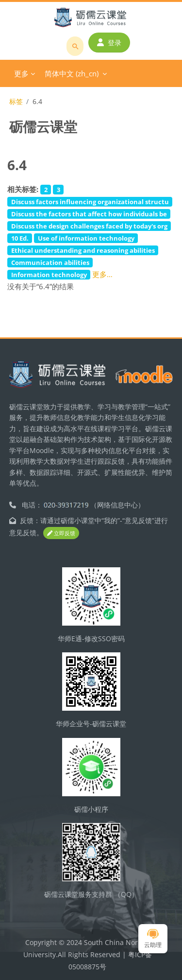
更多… (102, 274)
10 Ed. (20, 238)
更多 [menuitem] (21, 73)
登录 (109, 43)
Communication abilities (50, 262)
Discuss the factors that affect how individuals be (89, 214)
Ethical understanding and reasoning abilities (83, 250)
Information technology (49, 275)
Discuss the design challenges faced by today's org (89, 226)
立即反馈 (61, 533)
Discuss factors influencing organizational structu (90, 202)
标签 (16, 101)
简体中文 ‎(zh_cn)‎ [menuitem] (72, 73)
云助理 (153, 939)
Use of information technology (86, 238)
